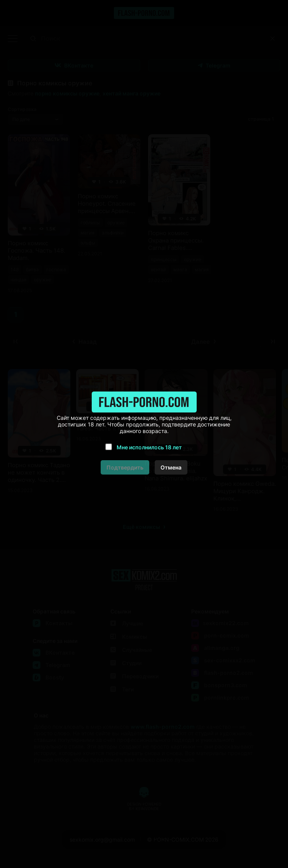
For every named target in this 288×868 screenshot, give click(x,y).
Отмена (171, 467)
